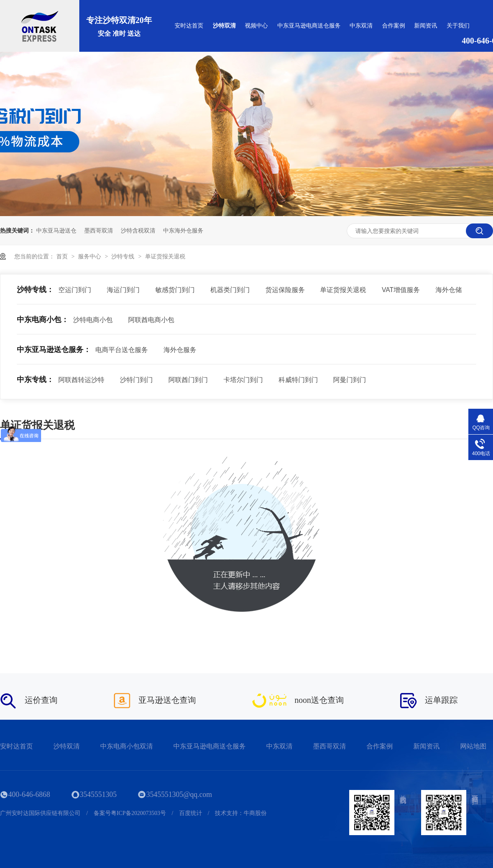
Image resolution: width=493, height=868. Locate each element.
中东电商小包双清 (127, 746)
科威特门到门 (298, 380)
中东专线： (35, 380)
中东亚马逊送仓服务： (54, 350)
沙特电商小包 (93, 320)
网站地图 (473, 746)
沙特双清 (224, 26)
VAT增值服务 (401, 290)
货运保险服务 (285, 290)
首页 (63, 256)
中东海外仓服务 (183, 230)
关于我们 (458, 26)
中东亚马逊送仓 (56, 230)
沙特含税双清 (138, 230)
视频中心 (256, 26)
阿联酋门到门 (188, 380)
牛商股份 (255, 813)
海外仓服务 (180, 350)
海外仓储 (449, 290)
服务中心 (90, 256)
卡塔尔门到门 (243, 380)
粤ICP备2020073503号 (138, 813)
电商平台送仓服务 (122, 350)
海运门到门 (123, 290)
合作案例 (394, 26)
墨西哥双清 (99, 230)
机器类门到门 (230, 290)
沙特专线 (124, 256)
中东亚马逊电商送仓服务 (309, 26)
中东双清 (361, 26)
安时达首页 (189, 26)
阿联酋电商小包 (151, 320)
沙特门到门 (136, 380)
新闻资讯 (426, 26)
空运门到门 (75, 290)
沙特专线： (35, 290)
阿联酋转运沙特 (81, 380)
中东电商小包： (43, 320)
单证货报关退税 (165, 256)
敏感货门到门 (175, 290)
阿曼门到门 (350, 380)
